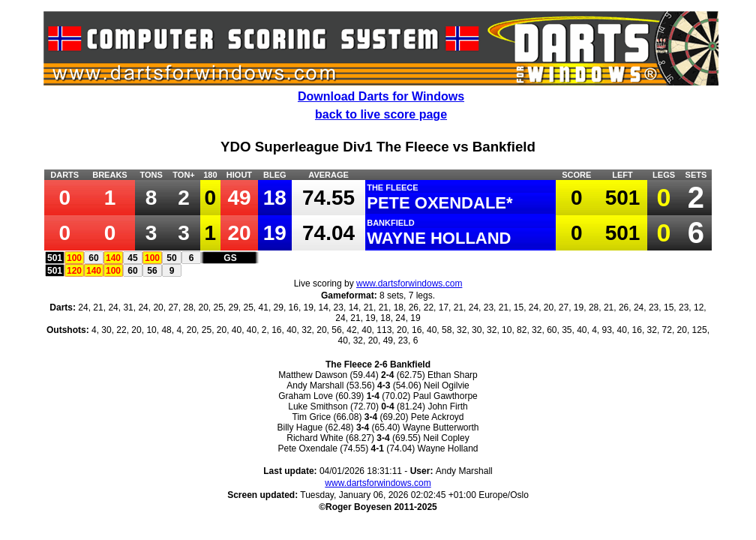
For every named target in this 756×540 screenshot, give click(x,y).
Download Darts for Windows (381, 96)
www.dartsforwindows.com (409, 283)
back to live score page (381, 114)
